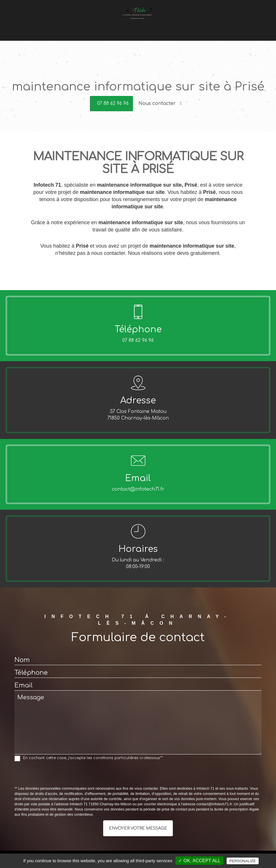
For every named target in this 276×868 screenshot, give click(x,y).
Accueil (66, 28)
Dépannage (90, 28)
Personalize (243, 861)
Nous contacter (160, 103)
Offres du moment (164, 28)
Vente (113, 28)
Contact (208, 28)
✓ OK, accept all (199, 861)
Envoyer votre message (138, 828)
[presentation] (58, 775)
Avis (192, 28)
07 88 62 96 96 (113, 103)
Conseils (132, 28)
